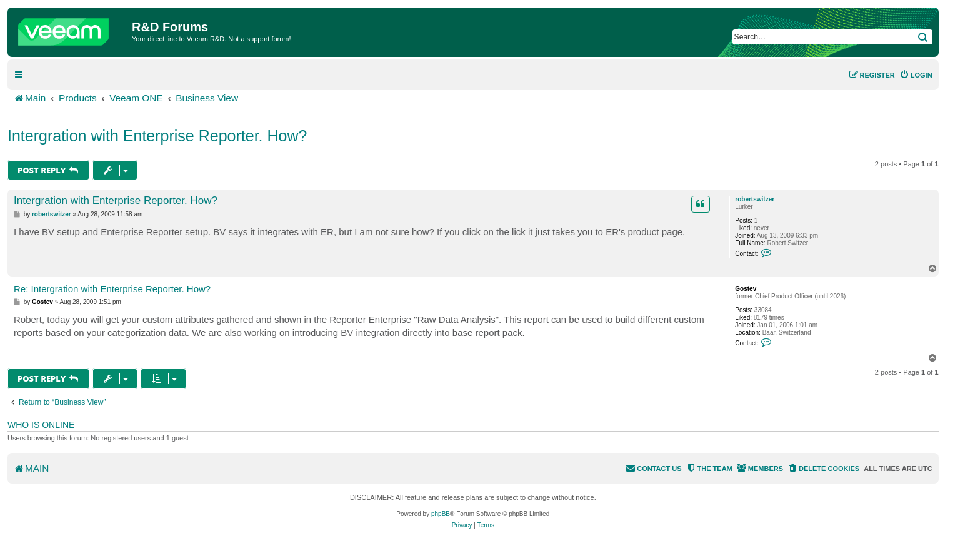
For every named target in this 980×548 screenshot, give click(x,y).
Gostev (746, 289)
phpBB (441, 514)
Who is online (41, 425)
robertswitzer (755, 199)
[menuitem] (916, 75)
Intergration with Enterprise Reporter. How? (157, 136)
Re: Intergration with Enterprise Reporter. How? (112, 289)
